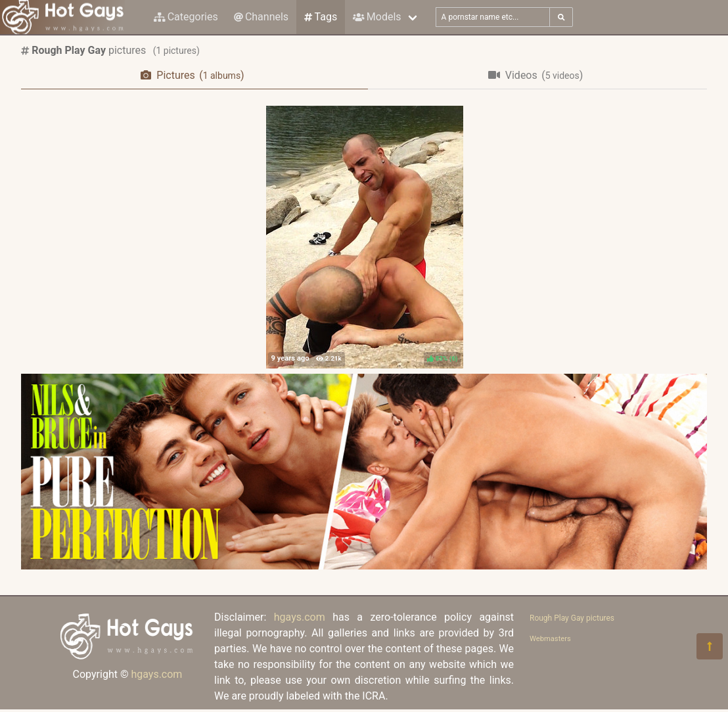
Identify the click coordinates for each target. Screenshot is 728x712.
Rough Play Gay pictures (572, 618)
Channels (261, 17)
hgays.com (156, 674)
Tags (321, 17)
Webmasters (550, 639)
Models (377, 17)
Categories (186, 17)
